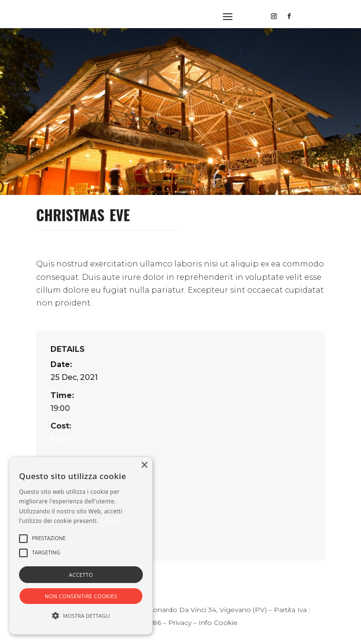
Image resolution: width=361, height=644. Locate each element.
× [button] (144, 465)
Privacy (180, 623)
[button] (23, 539)
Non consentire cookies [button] (81, 596)
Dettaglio (112, 521)
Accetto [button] (81, 575)
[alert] (81, 546)
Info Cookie (218, 623)
